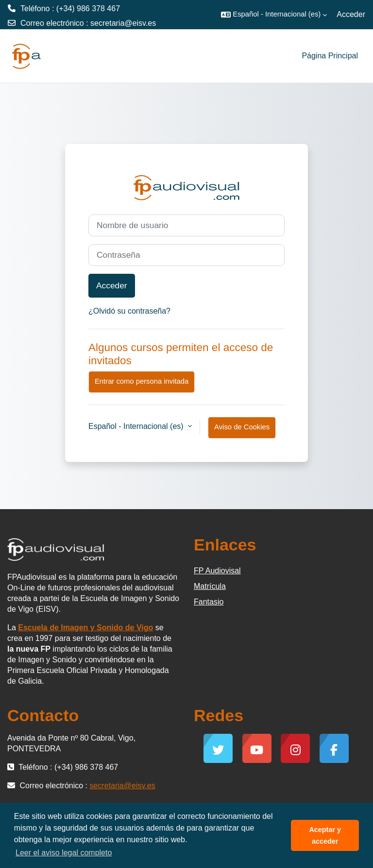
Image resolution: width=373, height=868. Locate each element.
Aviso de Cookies (242, 427)
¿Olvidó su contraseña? (129, 311)
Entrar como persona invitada (142, 381)
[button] (274, 15)
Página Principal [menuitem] (330, 56)
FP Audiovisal (217, 571)
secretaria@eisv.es (123, 23)
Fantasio (209, 602)
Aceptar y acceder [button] (325, 835)
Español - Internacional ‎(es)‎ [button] (137, 426)
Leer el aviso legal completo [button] (64, 853)
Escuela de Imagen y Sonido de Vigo (85, 628)
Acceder (351, 14)
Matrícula (210, 586)
